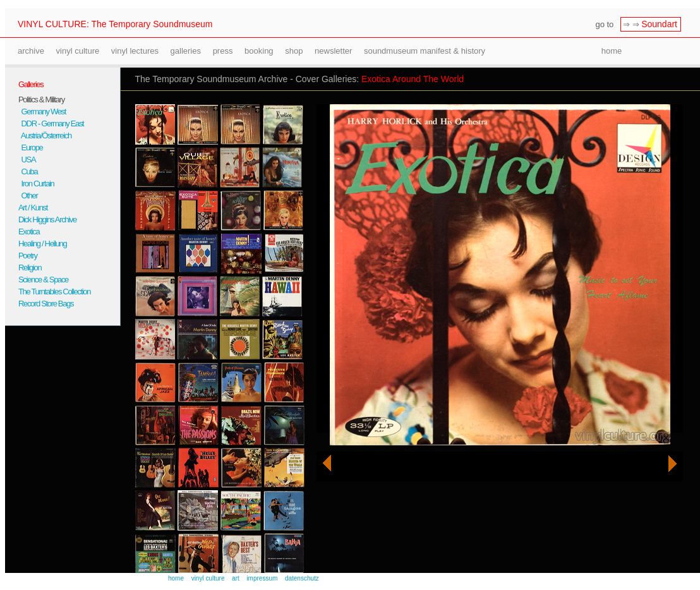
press (223, 51)
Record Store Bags (46, 304)
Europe (30, 147)
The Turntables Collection (54, 292)
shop (294, 51)
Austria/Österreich (45, 135)
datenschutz (302, 578)
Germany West (42, 111)
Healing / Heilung (42, 244)
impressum (262, 578)
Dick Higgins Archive (47, 220)
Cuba (28, 172)
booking (259, 51)
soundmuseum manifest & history (425, 51)
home (612, 51)
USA (27, 160)
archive (31, 51)
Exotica (29, 232)
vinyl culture (78, 51)
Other (28, 196)
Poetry (28, 256)
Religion (30, 268)
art (236, 578)
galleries (186, 51)
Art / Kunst (33, 208)
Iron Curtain (36, 184)
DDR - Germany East (51, 123)
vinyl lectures (135, 51)
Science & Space (43, 280)
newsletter (333, 51)
